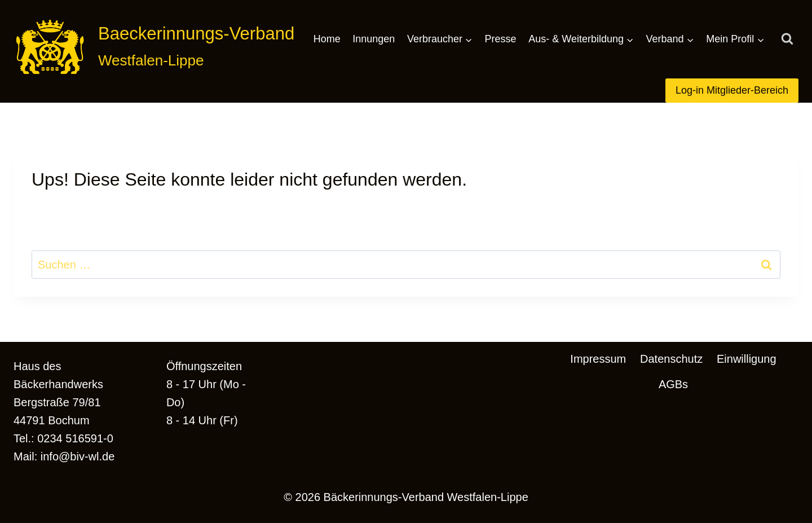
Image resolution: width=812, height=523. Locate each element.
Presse (501, 39)
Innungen (374, 39)
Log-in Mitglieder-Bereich (732, 90)
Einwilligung (747, 359)
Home (327, 39)
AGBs (673, 384)
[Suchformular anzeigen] (787, 39)
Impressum (598, 359)
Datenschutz (671, 359)
